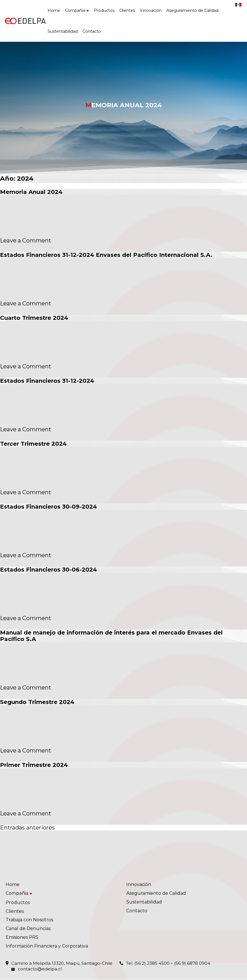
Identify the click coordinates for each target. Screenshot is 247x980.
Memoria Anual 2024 (31, 192)
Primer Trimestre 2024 (34, 765)
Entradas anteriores (27, 828)
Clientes (127, 10)
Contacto (92, 31)
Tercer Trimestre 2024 (33, 444)
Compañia (75, 10)
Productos (104, 10)
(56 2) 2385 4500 (152, 963)
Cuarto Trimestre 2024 (34, 318)
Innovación (151, 10)
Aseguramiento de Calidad (192, 10)
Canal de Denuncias (28, 928)
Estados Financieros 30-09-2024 (48, 507)
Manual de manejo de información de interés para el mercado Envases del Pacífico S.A (111, 636)
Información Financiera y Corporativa (47, 946)
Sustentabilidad (63, 31)
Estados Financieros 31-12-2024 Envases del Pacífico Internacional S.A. (106, 255)
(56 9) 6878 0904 (192, 963)
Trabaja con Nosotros (29, 920)
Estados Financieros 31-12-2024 (47, 381)
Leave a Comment (26, 240)
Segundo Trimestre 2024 (37, 702)
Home (54, 10)
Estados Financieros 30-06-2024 (48, 570)
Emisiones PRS (22, 937)
